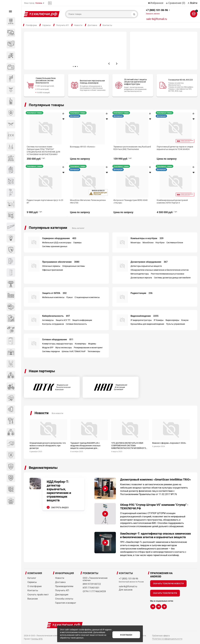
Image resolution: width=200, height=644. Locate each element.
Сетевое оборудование (58, 339)
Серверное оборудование (59, 238)
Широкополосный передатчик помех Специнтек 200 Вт (88, 148)
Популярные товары (46, 105)
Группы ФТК (37, 639)
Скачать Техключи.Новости (168, 583)
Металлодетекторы (140, 274)
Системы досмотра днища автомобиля (172, 277)
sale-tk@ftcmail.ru (157, 19)
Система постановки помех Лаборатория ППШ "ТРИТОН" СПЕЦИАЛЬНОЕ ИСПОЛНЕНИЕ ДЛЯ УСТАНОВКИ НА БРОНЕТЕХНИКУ (132, 150)
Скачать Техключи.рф (165, 593)
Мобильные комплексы (53, 297)
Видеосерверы (172, 320)
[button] (109, 64)
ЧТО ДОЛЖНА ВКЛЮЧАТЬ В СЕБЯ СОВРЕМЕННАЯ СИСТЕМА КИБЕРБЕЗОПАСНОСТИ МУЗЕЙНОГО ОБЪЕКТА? (129, 445)
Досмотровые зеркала (141, 277)
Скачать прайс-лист (38, 594)
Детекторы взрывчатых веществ (146, 266)
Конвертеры (80, 344)
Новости (78, 25)
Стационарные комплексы (87, 297)
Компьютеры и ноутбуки (147, 238)
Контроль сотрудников (53, 324)
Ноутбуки (160, 242)
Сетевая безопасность (76, 324)
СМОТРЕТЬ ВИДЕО (60, 507)
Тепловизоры (94, 351)
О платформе (34, 586)
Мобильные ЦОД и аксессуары (57, 242)
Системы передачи (51, 351)
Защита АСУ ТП (63, 320)
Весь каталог (78, 228)
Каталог (32, 578)
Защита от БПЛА (54, 293)
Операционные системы (74, 266)
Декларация (163, 116)
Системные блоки (175, 242)
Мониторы (136, 242)
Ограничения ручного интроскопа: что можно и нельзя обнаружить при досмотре (48, 445)
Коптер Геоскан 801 (80, 203)
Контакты (107, 25)
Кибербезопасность (56, 316)
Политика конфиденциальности (167, 639)
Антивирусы (48, 320)
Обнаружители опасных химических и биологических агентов (160, 270)
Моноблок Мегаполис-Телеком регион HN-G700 (173, 204)
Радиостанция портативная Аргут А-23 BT (131, 204)
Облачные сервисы (51, 266)
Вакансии (33, 599)
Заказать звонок (153, 14)
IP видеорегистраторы (141, 320)
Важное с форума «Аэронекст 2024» (169, 443)
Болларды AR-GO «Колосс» (171, 147)
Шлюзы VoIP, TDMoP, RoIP (74, 351)
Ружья (69, 297)
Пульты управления (176, 324)
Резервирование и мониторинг (88, 347)
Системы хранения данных (55, 246)
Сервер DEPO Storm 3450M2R (40, 147)
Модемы (92, 344)
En (50, 3)
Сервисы (46, 25)
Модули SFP (48, 347)
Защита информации (82, 320)
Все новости (57, 413)
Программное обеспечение (61, 262)
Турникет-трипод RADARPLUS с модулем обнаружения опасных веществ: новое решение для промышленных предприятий (85, 445)
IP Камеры (159, 320)
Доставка (92, 25)
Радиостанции (141, 293)
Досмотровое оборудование (149, 262)
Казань (39, 3)
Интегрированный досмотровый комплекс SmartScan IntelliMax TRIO (43, 204)
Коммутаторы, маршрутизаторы (57, 344)
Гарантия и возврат (66, 603)
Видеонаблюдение (144, 316)
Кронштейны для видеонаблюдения (147, 324)
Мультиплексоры (64, 347)
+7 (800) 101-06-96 (157, 12)
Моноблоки (148, 242)
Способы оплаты (64, 599)
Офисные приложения (53, 270)
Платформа (31, 25)
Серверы (77, 242)
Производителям (64, 586)
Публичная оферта (161, 635)
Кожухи (185, 320)
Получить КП (62, 25)
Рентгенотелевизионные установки (167, 274)
